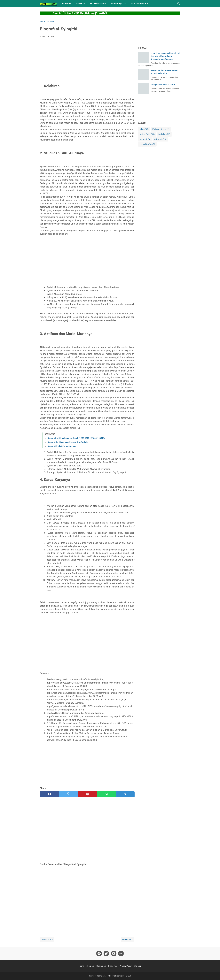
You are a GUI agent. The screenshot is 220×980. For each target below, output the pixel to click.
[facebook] (49, 794)
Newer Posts (47, 939)
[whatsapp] (106, 794)
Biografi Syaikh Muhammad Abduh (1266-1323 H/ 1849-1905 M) (76, 438)
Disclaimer (113, 966)
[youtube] (114, 953)
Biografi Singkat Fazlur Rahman (62, 446)
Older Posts (127, 939)
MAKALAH (80, 4)
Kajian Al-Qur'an (161, 129)
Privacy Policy (126, 966)
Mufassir (145, 139)
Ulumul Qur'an (147, 144)
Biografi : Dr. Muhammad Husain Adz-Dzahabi (68, 442)
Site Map (138, 966)
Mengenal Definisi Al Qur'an (163, 85)
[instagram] (121, 953)
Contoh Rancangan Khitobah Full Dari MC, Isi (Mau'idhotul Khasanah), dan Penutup (165, 56)
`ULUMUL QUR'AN (118, 4)
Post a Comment (47, 36)
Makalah (164, 134)
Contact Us (101, 966)
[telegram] (125, 794)
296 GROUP (127, 976)
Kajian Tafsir (147, 134)
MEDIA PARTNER (138, 4)
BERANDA (67, 4)
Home (81, 966)
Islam (144, 129)
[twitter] (68, 794)
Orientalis (160, 139)
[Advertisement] (87, 61)
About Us (90, 966)
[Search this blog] (178, 4)
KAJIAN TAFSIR (97, 4)
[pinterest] (87, 794)
